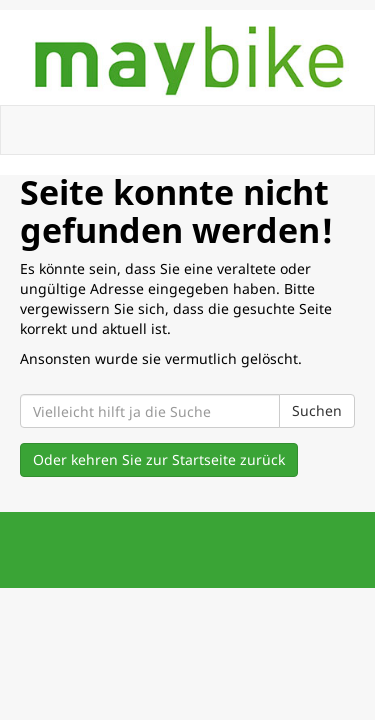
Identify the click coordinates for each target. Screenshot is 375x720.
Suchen (317, 410)
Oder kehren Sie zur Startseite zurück (159, 459)
